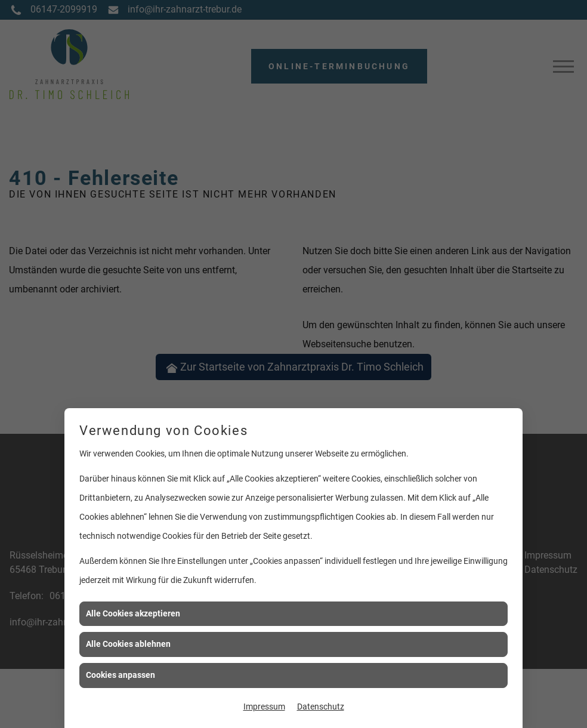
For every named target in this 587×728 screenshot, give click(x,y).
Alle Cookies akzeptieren (133, 613)
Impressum (264, 707)
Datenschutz (321, 707)
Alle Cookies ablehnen (128, 644)
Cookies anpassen (121, 675)
